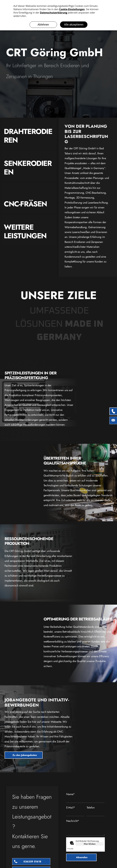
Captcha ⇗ (74, 849)
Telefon (91, 808)
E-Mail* (71, 808)
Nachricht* (73, 821)
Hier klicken (90, 844)
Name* (71, 794)
